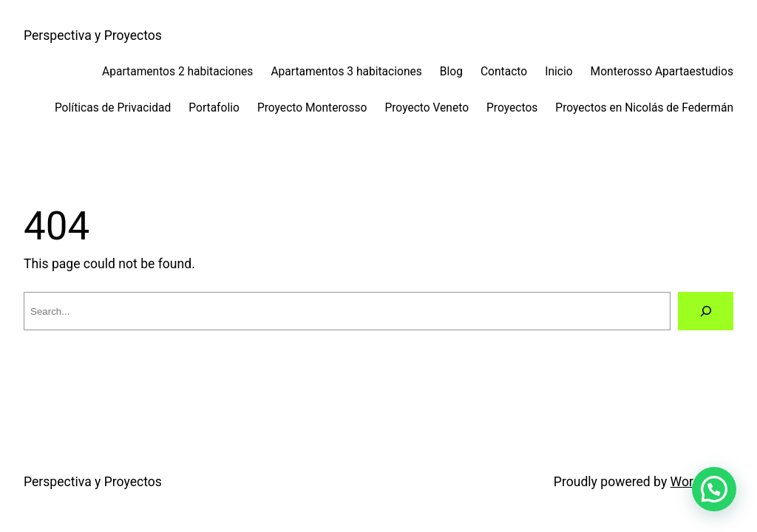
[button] (714, 489)
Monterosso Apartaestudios (662, 72)
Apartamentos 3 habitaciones (346, 72)
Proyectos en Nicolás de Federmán (644, 108)
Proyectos (512, 108)
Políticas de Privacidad (113, 108)
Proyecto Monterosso (312, 108)
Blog (451, 72)
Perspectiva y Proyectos (93, 35)
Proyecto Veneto (427, 108)
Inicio (559, 72)
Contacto (504, 72)
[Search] (706, 311)
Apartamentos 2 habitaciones (177, 72)
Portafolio (214, 108)
